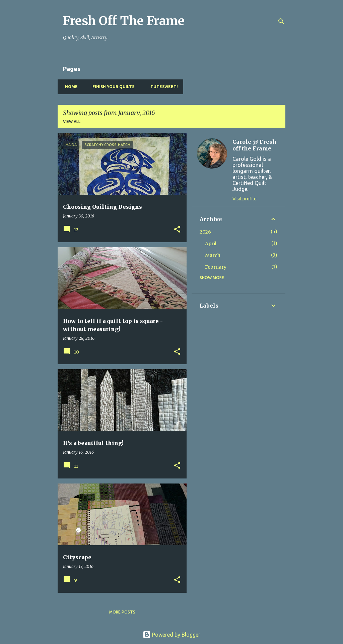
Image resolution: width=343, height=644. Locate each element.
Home (69, 87)
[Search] (281, 21)
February (216, 267)
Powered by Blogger (171, 635)
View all (72, 121)
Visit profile (245, 199)
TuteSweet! (162, 87)
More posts (122, 612)
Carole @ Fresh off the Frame (254, 145)
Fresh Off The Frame (124, 21)
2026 (205, 232)
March (213, 255)
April (211, 244)
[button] (177, 230)
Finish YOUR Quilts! (112, 87)
